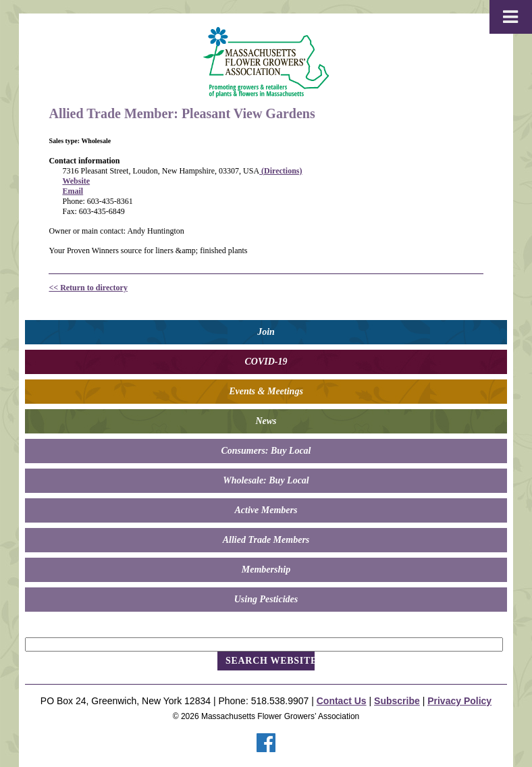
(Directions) (281, 171)
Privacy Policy (459, 701)
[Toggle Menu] (511, 17)
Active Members (266, 510)
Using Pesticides (266, 599)
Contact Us (342, 701)
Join (266, 332)
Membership (266, 570)
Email (73, 191)
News (266, 421)
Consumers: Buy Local (266, 451)
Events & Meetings (266, 391)
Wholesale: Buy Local (266, 480)
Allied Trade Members (266, 540)
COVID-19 (266, 362)
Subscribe (397, 701)
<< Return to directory (88, 288)
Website (76, 181)
